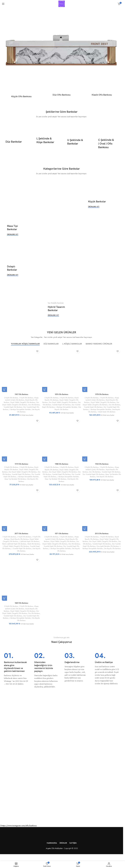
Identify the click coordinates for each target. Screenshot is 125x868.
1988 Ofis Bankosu (62, 466)
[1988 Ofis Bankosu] (62, 442)
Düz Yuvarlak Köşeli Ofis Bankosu (61, 405)
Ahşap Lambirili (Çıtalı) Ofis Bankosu (21, 398)
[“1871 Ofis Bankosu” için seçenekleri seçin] (45, 531)
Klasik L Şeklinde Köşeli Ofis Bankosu (26, 546)
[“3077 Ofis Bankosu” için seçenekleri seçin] (4, 531)
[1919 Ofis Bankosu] (21, 442)
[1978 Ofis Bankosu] (102, 369)
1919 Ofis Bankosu (21, 466)
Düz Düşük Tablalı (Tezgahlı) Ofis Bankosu (22, 403)
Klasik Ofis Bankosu (10, 548)
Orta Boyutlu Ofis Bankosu (25, 411)
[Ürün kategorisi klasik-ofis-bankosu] (102, 87)
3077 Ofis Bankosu (21, 536)
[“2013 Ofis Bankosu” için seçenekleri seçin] (86, 531)
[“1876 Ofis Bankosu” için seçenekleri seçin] (45, 389)
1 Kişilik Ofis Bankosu (10, 539)
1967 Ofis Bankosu (21, 393)
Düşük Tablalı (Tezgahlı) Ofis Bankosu (23, 401)
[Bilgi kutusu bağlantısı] (16, 671)
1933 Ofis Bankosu (102, 466)
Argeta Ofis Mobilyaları (54, 851)
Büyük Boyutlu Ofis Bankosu (24, 541)
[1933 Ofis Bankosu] (102, 442)
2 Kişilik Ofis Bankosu (10, 397)
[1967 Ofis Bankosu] (21, 369)
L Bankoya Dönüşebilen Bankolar (105, 551)
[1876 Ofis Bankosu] (62, 369)
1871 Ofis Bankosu (62, 536)
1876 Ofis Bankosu (62, 393)
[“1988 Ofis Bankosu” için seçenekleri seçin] (45, 461)
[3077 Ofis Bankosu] (21, 512)
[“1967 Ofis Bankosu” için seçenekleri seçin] (4, 389)
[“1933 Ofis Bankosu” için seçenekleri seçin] (86, 461)
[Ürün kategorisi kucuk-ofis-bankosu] (21, 87)
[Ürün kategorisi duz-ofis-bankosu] (62, 87)
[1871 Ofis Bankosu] (62, 512)
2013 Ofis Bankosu (102, 536)
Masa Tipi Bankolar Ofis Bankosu (22, 481)
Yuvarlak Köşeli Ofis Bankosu (19, 406)
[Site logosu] (62, 4)
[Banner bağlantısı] (15, 142)
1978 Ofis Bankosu (102, 393)
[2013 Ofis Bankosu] (102, 512)
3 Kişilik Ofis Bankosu (26, 397)
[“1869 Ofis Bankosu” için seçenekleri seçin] (4, 600)
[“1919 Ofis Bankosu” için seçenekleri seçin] (4, 461)
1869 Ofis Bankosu (21, 605)
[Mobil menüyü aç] (3, 4)
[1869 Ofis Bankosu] (21, 581)
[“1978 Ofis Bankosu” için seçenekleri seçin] (86, 389)
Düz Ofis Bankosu (49, 404)
